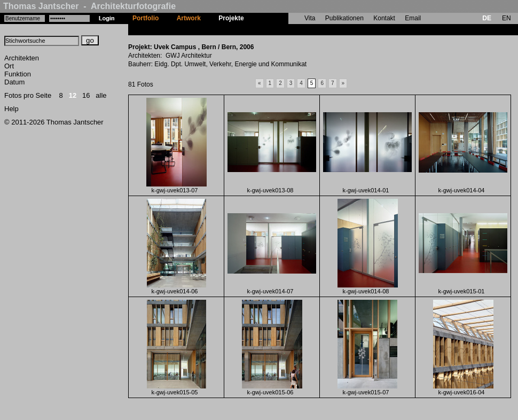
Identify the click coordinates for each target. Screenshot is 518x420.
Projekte (231, 18)
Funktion (18, 74)
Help (11, 109)
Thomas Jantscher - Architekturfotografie (89, 6)
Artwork (189, 18)
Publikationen (344, 18)
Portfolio (146, 18)
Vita (310, 18)
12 (73, 95)
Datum (14, 82)
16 (86, 95)
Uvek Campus (274, 29)
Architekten (22, 58)
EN (507, 18)
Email (413, 18)
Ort (9, 66)
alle (101, 95)
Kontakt (384, 18)
